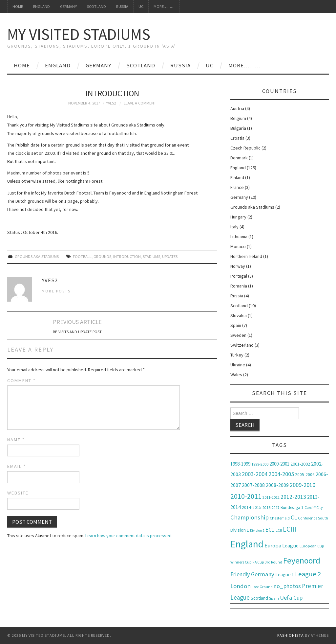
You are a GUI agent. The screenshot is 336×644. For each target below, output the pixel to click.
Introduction (127, 256)
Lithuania (239, 237)
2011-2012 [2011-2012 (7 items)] (271, 497)
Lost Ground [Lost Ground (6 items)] (262, 587)
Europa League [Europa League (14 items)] (282, 545)
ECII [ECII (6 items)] (279, 530)
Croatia (237, 138)
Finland (237, 177)
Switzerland (242, 345)
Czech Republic (245, 148)
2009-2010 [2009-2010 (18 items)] (303, 485)
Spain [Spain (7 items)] (274, 598)
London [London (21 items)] (241, 586)
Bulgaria (238, 128)
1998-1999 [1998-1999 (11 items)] (240, 464)
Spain (236, 325)
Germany (68, 6)
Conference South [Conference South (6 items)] (313, 518)
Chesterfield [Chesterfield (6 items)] (280, 518)
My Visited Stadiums (79, 34)
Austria (237, 108)
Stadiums (151, 256)
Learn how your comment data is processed (128, 536)
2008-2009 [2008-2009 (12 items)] (277, 485)
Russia (122, 6)
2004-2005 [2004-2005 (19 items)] (281, 474)
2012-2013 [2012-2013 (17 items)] (293, 497)
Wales (236, 375)
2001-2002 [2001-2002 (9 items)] (300, 464)
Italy (234, 227)
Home (18, 6)
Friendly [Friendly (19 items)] (240, 574)
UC (141, 6)
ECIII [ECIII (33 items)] (290, 529)
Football (82, 256)
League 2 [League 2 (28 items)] (308, 574)
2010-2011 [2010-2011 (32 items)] (246, 496)
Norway (238, 266)
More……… (164, 6)
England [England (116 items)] (247, 544)
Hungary (238, 217)
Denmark (239, 158)
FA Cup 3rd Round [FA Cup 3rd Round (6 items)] (267, 562)
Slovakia (239, 315)
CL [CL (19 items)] (294, 517)
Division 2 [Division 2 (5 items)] (257, 530)
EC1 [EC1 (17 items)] (270, 530)
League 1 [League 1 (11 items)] (285, 575)
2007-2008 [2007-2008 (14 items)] (253, 485)
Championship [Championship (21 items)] (250, 517)
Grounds (102, 256)
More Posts (56, 291)
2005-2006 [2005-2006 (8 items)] (305, 475)
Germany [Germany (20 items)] (263, 574)
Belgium (238, 118)
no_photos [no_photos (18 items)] (287, 586)
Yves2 (111, 103)
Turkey (237, 355)
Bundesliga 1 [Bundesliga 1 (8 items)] (292, 507)
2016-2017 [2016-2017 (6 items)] (271, 508)
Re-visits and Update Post (77, 332)
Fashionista (291, 635)
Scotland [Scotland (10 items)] (259, 598)
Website (18, 493)
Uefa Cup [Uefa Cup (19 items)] (291, 598)
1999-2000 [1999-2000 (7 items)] (260, 464)
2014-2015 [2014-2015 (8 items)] (252, 507)
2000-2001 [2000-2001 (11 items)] (279, 464)
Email (17, 466)
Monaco (238, 246)
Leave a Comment (140, 103)
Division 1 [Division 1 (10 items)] (240, 530)
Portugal (239, 276)
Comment (21, 380)
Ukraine (238, 365)
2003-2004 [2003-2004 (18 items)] (255, 474)
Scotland (96, 6)
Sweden (238, 335)
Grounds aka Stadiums (37, 256)
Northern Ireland (246, 256)
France (237, 187)
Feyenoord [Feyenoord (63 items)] (302, 561)
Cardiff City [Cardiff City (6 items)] (314, 508)
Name (16, 440)
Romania (239, 286)
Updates (170, 256)
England (42, 6)
